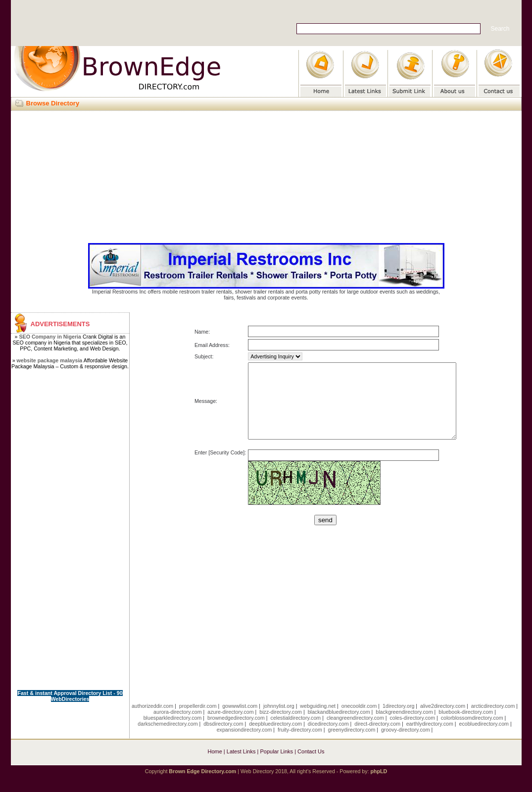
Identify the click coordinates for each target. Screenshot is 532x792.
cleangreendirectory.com (355, 733)
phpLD (379, 786)
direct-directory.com (377, 739)
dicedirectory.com (328, 739)
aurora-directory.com (178, 727)
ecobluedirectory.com (484, 739)
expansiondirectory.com (244, 744)
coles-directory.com (412, 733)
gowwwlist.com (240, 721)
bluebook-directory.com (466, 727)
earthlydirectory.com (430, 739)
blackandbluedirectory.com (339, 727)
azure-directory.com (230, 727)
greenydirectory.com (352, 744)
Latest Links (241, 766)
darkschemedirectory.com (168, 739)
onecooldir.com (359, 721)
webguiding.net (318, 721)
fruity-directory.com (300, 744)
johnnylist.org (279, 721)
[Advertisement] (266, 175)
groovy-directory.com (406, 744)
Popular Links (276, 766)
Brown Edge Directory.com (202, 786)
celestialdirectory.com (296, 733)
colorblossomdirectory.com (472, 733)
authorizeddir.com (152, 721)
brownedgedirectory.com (236, 733)
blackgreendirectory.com (404, 727)
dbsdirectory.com (223, 739)
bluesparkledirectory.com (173, 733)
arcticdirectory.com (493, 721)
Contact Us (311, 766)
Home (215, 766)
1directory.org (398, 721)
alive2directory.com (443, 721)
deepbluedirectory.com (275, 739)
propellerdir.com (198, 721)
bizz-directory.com (281, 727)
